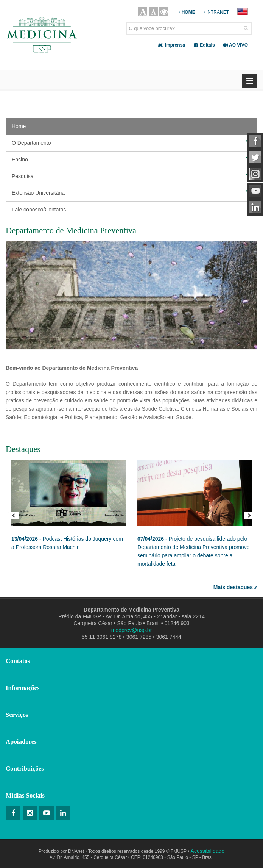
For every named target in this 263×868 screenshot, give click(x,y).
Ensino (131, 159)
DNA (76, 851)
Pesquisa (131, 176)
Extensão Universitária (131, 192)
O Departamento (131, 142)
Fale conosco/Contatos (39, 210)
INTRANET (216, 12)
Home (19, 126)
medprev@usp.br (132, 630)
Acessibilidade (208, 851)
